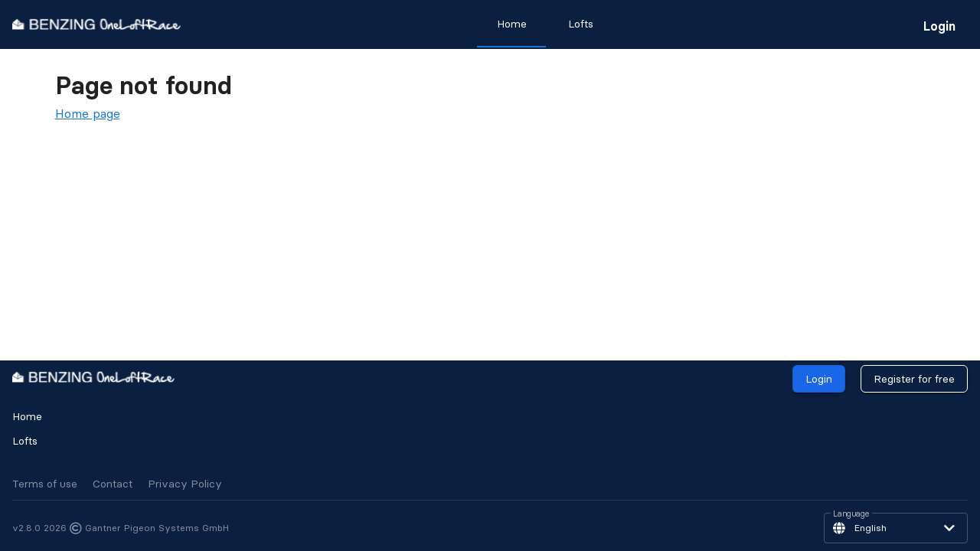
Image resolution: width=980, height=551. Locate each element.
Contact (113, 484)
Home (27, 416)
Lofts (25, 441)
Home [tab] (512, 24)
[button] (896, 528)
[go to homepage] (96, 24)
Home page (88, 113)
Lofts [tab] (581, 24)
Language (851, 514)
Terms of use (45, 484)
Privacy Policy (185, 484)
